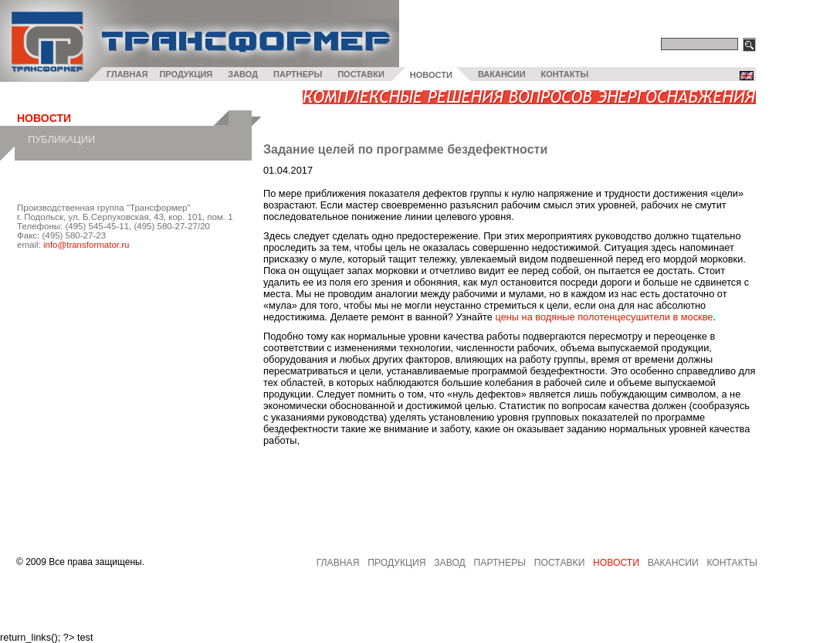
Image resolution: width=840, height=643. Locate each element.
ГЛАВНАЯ (127, 74)
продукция (396, 563)
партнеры (500, 563)
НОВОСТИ (431, 75)
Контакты (732, 563)
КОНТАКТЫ (565, 74)
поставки (560, 563)
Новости (616, 563)
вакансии (673, 563)
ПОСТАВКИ (361, 74)
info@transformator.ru (86, 245)
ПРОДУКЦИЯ (186, 74)
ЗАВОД (243, 74)
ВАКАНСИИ (502, 74)
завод (450, 563)
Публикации (61, 139)
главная (338, 563)
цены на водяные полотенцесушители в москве (604, 317)
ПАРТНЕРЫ (298, 74)
